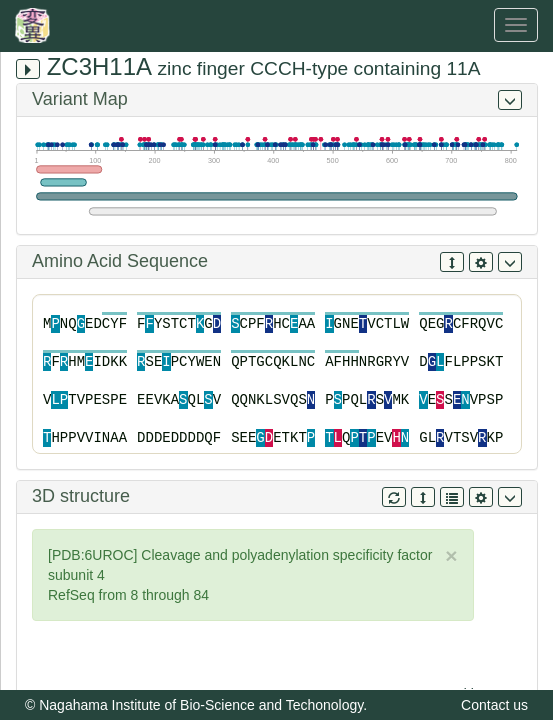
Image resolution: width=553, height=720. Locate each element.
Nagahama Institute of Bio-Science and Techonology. (203, 705)
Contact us (494, 705)
